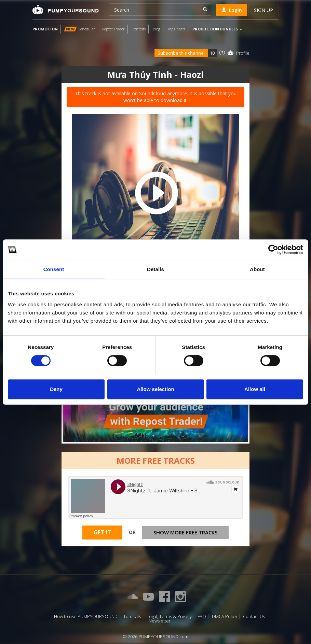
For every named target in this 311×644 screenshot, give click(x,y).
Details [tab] (155, 269)
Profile (243, 53)
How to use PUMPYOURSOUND (86, 617)
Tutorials (132, 617)
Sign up (263, 10)
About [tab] (257, 269)
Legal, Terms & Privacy (169, 617)
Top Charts (176, 29)
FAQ (202, 617)
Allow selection (155, 389)
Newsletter (160, 621)
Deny (56, 389)
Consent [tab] (54, 269)
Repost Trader (113, 29)
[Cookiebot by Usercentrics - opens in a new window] (273, 250)
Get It (102, 532)
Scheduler (79, 29)
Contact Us (254, 617)
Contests (139, 29)
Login (232, 10)
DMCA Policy (225, 617)
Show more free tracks (185, 532)
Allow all (255, 389)
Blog (157, 29)
